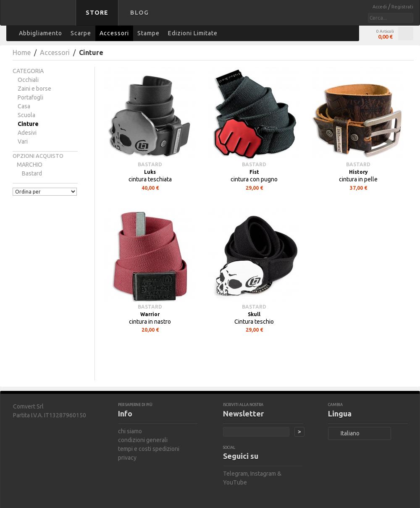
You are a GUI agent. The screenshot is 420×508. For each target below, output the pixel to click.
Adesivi (27, 133)
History (358, 172)
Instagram (263, 474)
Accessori (55, 52)
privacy (127, 458)
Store (97, 13)
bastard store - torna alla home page (39, 18)
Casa (24, 106)
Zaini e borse (34, 89)
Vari (23, 141)
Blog (139, 13)
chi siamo (130, 431)
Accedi (380, 7)
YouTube (235, 482)
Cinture (28, 124)
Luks (150, 172)
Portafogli (30, 97)
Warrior (150, 314)
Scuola (26, 115)
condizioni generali (143, 440)
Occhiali (28, 80)
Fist (254, 172)
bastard (32, 173)
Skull (254, 314)
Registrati (402, 7)
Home (22, 52)
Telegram (235, 474)
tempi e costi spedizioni (149, 449)
